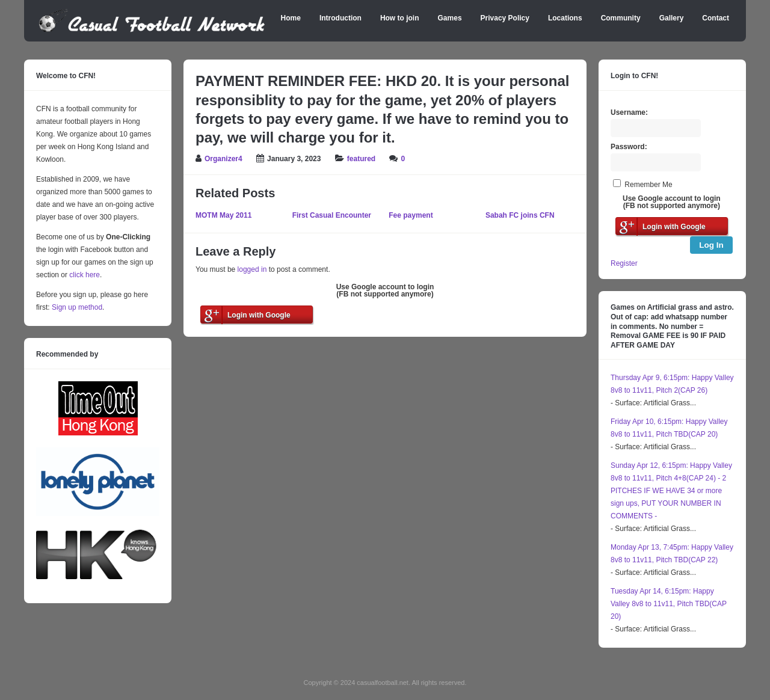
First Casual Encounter (332, 215)
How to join (400, 18)
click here (85, 275)
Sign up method (76, 307)
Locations (565, 18)
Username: (629, 112)
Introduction (340, 18)
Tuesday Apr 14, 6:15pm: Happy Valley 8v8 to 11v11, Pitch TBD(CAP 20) (669, 604)
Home (291, 18)
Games (450, 18)
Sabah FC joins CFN (520, 215)
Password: (629, 147)
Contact (716, 18)
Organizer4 (223, 159)
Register (624, 263)
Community (621, 18)
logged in (252, 269)
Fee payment (411, 215)
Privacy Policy (505, 18)
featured (361, 159)
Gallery (672, 18)
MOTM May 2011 (223, 215)
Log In (711, 245)
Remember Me (648, 185)
